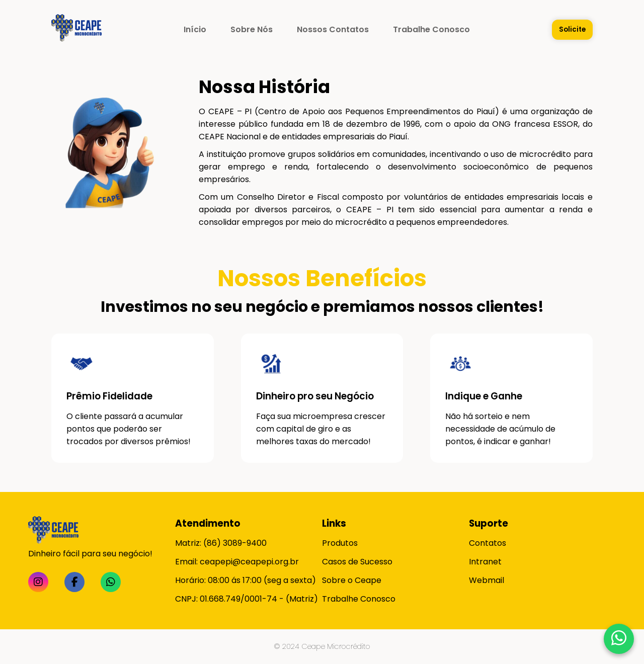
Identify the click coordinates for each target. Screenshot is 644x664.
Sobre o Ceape (352, 580)
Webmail (487, 580)
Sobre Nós (252, 29)
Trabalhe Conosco (431, 29)
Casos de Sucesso (357, 562)
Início (195, 29)
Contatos (488, 543)
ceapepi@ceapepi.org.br (249, 562)
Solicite (572, 29)
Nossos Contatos (333, 29)
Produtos (340, 543)
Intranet (485, 562)
